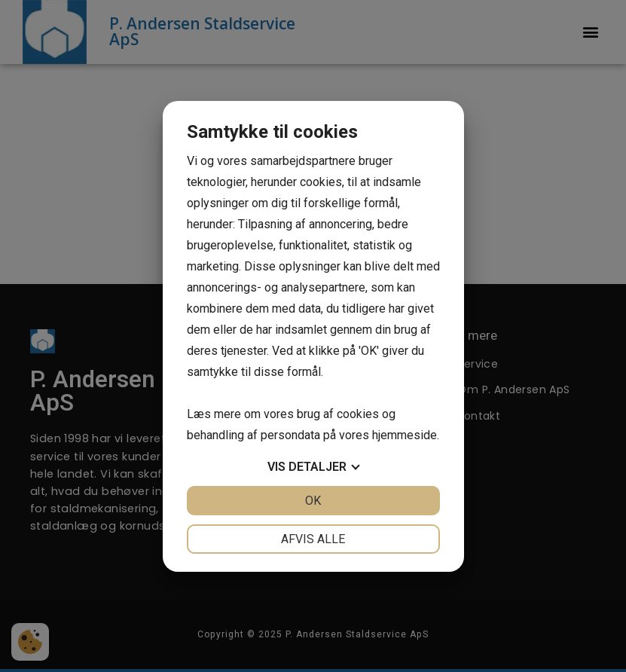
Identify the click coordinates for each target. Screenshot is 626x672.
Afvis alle (313, 539)
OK (313, 501)
